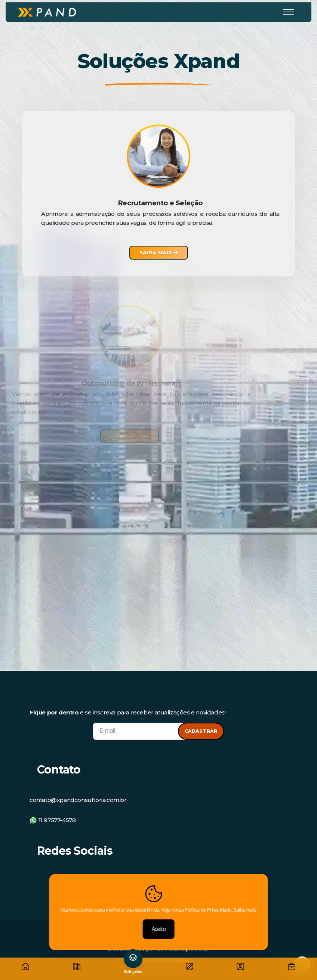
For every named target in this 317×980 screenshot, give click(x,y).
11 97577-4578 (53, 826)
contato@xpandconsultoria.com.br (78, 806)
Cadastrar (201, 731)
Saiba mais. (245, 910)
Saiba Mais (159, 252)
